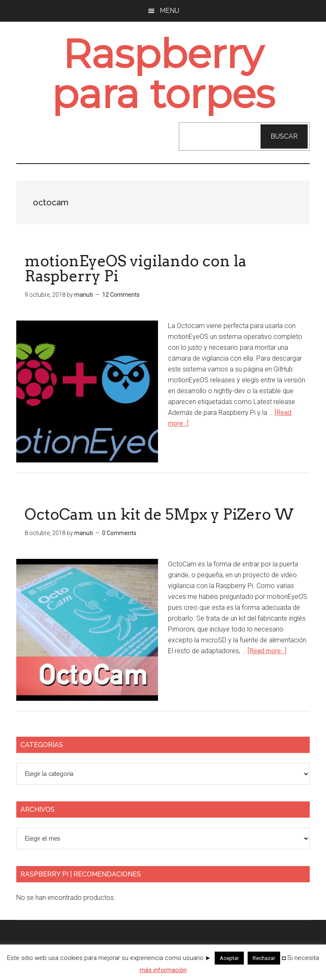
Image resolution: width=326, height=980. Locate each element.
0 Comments (119, 533)
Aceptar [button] (229, 958)
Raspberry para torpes (163, 74)
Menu (169, 11)
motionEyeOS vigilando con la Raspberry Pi (135, 268)
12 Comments (121, 295)
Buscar (284, 136)
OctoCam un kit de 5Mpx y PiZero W (159, 514)
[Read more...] (267, 651)
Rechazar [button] (264, 958)
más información (163, 970)
